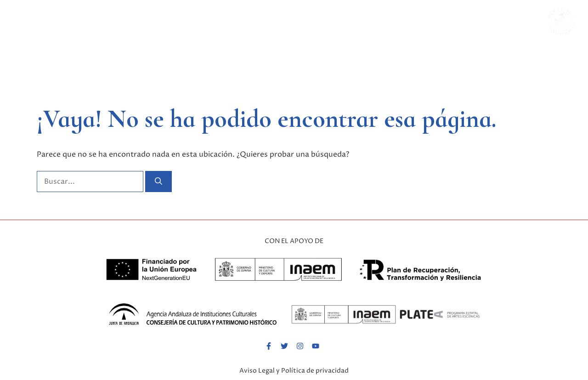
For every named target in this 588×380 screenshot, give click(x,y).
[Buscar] (158, 181)
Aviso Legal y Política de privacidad (294, 371)
